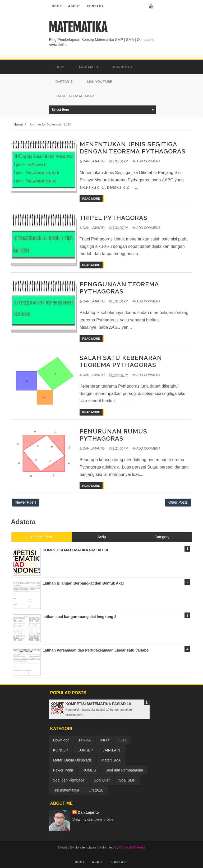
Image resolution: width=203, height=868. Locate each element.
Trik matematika (66, 790)
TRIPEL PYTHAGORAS (114, 218)
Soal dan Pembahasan (124, 770)
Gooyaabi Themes (132, 847)
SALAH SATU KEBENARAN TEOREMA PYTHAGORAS (121, 361)
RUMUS (89, 770)
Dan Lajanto (88, 812)
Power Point (63, 770)
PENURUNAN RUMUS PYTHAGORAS (113, 435)
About (74, 6)
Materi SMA (111, 760)
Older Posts (178, 502)
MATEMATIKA (78, 27)
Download (61, 740)
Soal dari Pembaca (69, 780)
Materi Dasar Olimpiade (73, 760)
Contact (95, 6)
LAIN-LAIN (111, 750)
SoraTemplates (85, 847)
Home (57, 6)
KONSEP (85, 750)
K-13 (123, 740)
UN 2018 (96, 790)
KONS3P (61, 750)
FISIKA (85, 740)
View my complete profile (93, 819)
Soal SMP (127, 780)
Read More (91, 199)
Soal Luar (102, 780)
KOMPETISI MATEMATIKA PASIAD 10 (98, 704)
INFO (105, 740)
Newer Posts (26, 502)
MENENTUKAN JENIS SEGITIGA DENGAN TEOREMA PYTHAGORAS (133, 148)
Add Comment (148, 161)
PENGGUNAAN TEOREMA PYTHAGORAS (119, 288)
